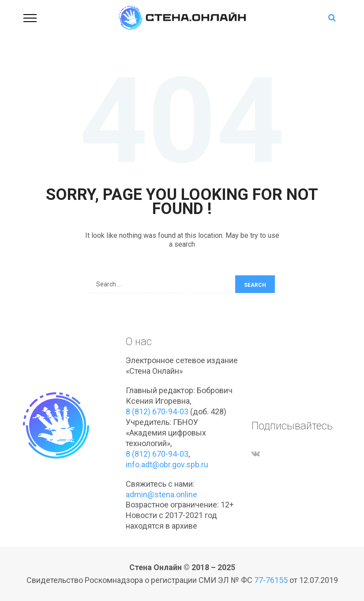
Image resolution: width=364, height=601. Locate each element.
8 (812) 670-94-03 (157, 411)
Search (255, 285)
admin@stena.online (161, 494)
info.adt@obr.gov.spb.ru (167, 464)
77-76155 (271, 580)
